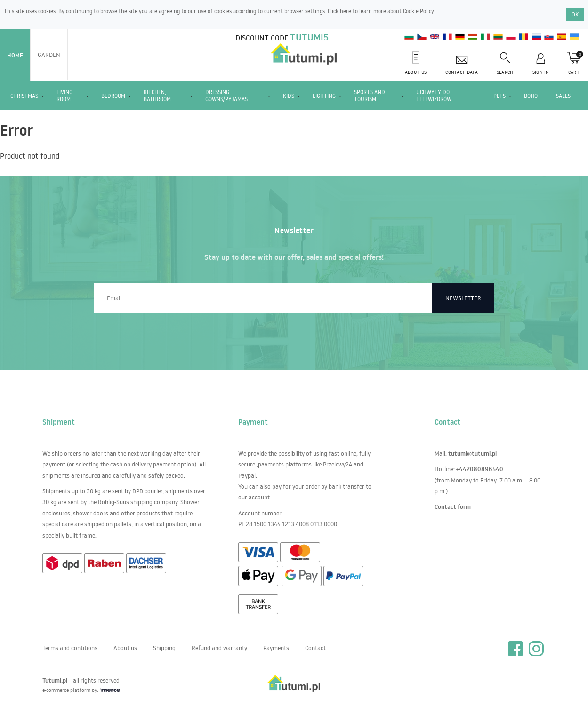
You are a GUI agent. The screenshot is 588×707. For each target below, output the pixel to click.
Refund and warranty (219, 648)
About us (125, 648)
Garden (49, 55)
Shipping (164, 648)
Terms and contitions (70, 648)
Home (15, 55)
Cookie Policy (419, 11)
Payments (276, 648)
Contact (315, 648)
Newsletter (463, 298)
